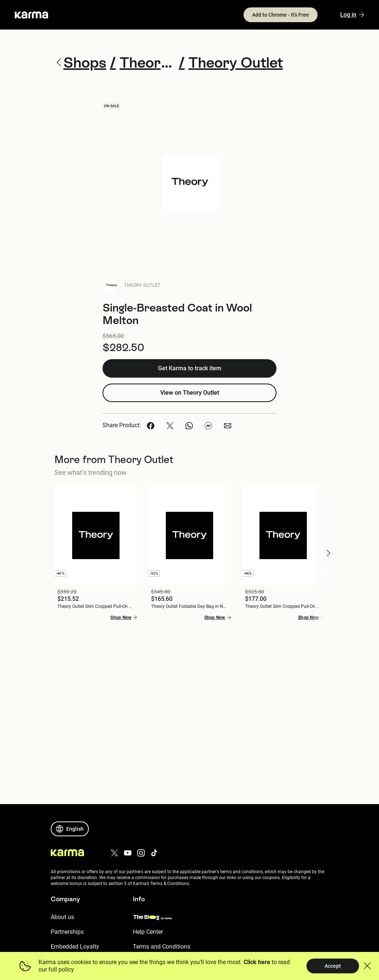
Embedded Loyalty (75, 947)
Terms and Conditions (162, 947)
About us (62, 917)
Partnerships (67, 932)
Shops (80, 62)
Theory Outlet (142, 285)
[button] (151, 426)
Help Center (148, 932)
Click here (257, 962)
